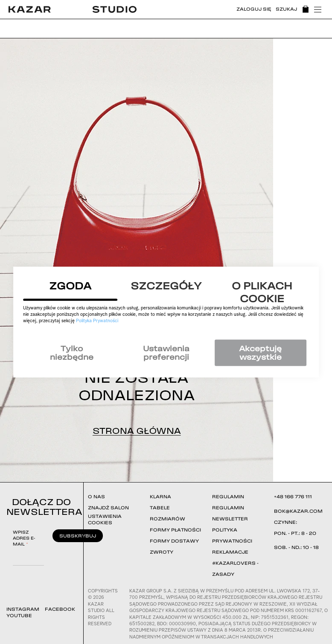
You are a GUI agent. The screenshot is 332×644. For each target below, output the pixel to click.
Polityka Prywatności (97, 321)
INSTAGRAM (23, 609)
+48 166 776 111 (293, 497)
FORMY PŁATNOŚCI (175, 530)
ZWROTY (162, 552)
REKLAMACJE (230, 552)
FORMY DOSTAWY (174, 541)
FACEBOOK (60, 609)
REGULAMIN (228, 497)
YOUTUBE (19, 615)
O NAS (96, 497)
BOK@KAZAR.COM (298, 511)
